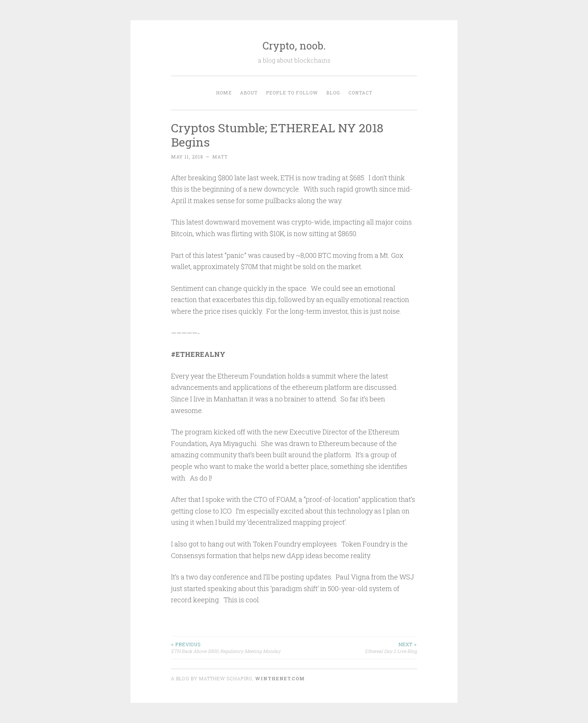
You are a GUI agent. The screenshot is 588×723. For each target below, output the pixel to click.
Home (224, 93)
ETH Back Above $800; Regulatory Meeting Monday (232, 647)
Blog (333, 93)
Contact (360, 93)
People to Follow (292, 93)
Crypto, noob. (294, 46)
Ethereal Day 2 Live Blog (355, 647)
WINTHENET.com (280, 678)
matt (220, 157)
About (249, 93)
